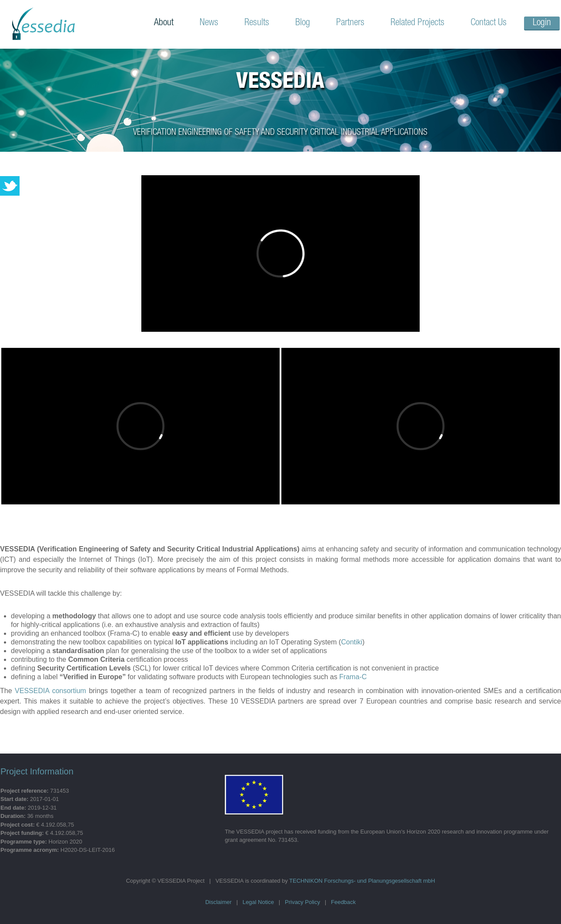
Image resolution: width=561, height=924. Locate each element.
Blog (303, 23)
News (209, 23)
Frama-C (353, 677)
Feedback (343, 902)
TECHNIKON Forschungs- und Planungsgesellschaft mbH (362, 881)
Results (257, 23)
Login (542, 23)
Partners (350, 23)
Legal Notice (258, 902)
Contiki (352, 642)
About (164, 23)
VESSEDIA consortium (50, 691)
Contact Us (489, 23)
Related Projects (417, 23)
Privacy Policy (302, 902)
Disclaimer (219, 902)
